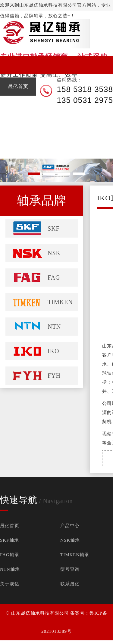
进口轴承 (4, 642)
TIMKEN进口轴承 (62, 642)
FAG (54, 278)
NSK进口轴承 (25, 642)
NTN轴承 (10, 569)
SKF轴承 (9, 540)
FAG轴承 (10, 555)
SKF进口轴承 (13, 642)
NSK (54, 253)
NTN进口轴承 (49, 642)
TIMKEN (60, 302)
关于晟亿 (10, 584)
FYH (54, 376)
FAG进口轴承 (37, 642)
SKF (54, 228)
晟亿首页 (10, 526)
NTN (54, 327)
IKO (53, 351)
